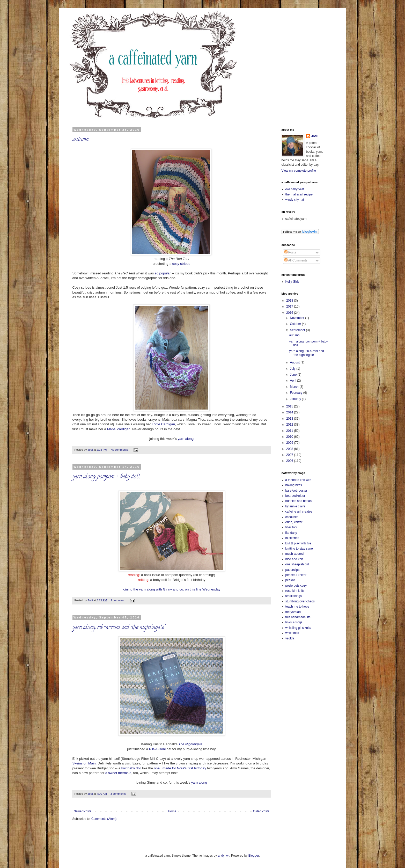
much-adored (295, 554)
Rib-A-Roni (157, 749)
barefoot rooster (296, 491)
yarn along (186, 439)
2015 (290, 406)
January (296, 399)
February (296, 393)
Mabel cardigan (119, 429)
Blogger (254, 856)
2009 (290, 443)
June (294, 375)
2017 (290, 307)
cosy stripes (181, 264)
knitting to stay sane (299, 549)
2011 (290, 431)
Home (172, 811)
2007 (290, 455)
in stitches (292, 538)
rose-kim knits (295, 591)
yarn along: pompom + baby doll (106, 477)
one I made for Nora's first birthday (180, 768)
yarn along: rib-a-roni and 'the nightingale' (119, 628)
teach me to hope (297, 607)
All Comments (296, 260)
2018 (290, 301)
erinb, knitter (294, 522)
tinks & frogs (294, 622)
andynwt (224, 856)
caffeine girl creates (299, 512)
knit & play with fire (298, 543)
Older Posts (261, 811)
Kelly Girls (292, 282)
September (298, 330)
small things (294, 596)
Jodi (315, 136)
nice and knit (294, 559)
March (295, 387)
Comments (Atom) (104, 819)
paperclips (293, 570)
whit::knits (292, 633)
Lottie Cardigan (163, 424)
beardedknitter (295, 496)
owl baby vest (295, 189)
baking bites (294, 485)
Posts (290, 252)
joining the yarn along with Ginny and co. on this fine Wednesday (171, 589)
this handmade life (298, 617)
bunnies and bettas (299, 501)
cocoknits (292, 517)
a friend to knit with (298, 480)
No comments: (120, 450)
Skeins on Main (84, 763)
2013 (290, 419)
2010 (290, 437)
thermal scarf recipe (299, 194)
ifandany (291, 533)
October (296, 324)
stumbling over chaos (300, 601)
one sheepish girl (297, 564)
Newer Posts (83, 811)
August (295, 362)
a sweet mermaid (118, 773)
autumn (80, 140)
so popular (163, 273)
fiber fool (291, 527)
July (293, 369)
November (297, 318)
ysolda (290, 638)
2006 (290, 461)
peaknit (290, 580)
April (293, 381)
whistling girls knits (298, 628)
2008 (290, 449)
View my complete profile (299, 171)
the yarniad (293, 612)
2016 (290, 313)
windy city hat (295, 200)
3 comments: (119, 794)
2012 (290, 425)
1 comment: (118, 600)
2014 (290, 412)
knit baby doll (131, 768)
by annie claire (295, 506)
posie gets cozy (296, 586)
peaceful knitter (296, 575)
